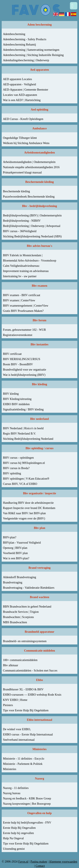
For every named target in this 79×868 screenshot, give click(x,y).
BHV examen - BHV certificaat (22, 295)
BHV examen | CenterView (19, 300)
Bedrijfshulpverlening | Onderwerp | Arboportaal (32, 226)
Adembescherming (14, 34)
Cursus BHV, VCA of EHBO (20, 484)
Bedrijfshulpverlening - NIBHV (22, 221)
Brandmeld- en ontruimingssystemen (25, 641)
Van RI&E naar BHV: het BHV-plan (24, 513)
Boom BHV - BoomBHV (18, 364)
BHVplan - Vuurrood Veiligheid (22, 543)
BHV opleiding (12, 473)
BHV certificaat (12, 354)
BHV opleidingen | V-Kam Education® (26, 479)
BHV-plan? (10, 537)
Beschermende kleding (16, 191)
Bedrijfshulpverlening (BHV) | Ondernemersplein (32, 215)
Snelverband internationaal (19, 740)
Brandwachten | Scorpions (18, 617)
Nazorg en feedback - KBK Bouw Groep (27, 798)
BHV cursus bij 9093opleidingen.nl (24, 463)
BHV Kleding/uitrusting (17, 399)
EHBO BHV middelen (16, 404)
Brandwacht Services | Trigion (21, 612)
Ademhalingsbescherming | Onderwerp (26, 60)
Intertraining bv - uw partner (20, 276)
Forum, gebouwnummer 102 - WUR (24, 330)
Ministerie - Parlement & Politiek (23, 764)
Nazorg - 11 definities (16, 788)
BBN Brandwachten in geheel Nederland (27, 607)
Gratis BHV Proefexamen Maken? (23, 311)
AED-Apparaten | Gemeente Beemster (26, 90)
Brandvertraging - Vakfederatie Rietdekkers (29, 588)
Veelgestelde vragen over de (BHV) (24, 519)
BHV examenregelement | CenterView (26, 306)
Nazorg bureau (12, 793)
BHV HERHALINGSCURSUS (22, 359)
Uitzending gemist (14, 849)
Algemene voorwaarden (63, 862)
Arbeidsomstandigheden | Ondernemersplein (29, 162)
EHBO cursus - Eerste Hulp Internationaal (28, 735)
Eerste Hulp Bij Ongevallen (19, 828)
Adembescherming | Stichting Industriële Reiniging (33, 55)
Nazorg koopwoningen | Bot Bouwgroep (27, 804)
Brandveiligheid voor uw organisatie (25, 370)
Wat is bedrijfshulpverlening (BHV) (24, 375)
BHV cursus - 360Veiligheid (20, 231)
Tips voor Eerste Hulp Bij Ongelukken (26, 710)
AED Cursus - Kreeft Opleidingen (23, 119)
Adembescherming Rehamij (19, 45)
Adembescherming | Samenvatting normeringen (31, 50)
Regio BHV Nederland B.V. (19, 434)
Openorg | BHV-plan (15, 548)
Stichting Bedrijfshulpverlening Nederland (28, 439)
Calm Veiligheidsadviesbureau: (21, 266)
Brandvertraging (13, 582)
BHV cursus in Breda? (16, 468)
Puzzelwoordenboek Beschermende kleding (29, 197)
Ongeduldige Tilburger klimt (20, 138)
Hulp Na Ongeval (13, 838)
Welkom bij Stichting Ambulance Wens (26, 143)
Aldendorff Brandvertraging (19, 577)
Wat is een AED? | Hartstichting (22, 100)
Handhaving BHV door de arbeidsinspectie (28, 503)
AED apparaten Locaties (17, 79)
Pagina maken (39, 862)
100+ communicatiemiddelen (20, 660)
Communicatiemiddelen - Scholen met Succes (30, 671)
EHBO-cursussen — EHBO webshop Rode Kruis (32, 695)
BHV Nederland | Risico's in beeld (23, 428)
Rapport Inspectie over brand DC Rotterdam (29, 508)
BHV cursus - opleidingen (18, 458)
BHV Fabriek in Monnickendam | (23, 255)
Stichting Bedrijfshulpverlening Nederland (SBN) (32, 236)
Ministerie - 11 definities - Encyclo (24, 759)
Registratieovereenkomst (18, 335)
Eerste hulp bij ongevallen (18, 833)
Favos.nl (23, 862)
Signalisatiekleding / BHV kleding (23, 409)
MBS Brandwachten (15, 622)
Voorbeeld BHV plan (15, 553)
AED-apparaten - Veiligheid (19, 84)
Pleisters (8, 705)
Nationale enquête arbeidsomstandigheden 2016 (31, 167)
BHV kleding (11, 394)
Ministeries (10, 769)
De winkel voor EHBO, (17, 729)
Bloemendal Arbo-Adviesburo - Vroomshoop (30, 261)
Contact (40, 866)
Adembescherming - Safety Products (25, 39)
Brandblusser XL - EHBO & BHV (23, 689)
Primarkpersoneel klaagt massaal (22, 172)
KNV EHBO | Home (15, 700)
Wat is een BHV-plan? (16, 558)
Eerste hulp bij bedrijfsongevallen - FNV (27, 823)
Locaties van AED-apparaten (20, 95)
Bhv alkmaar (11, 665)
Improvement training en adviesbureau (26, 271)
